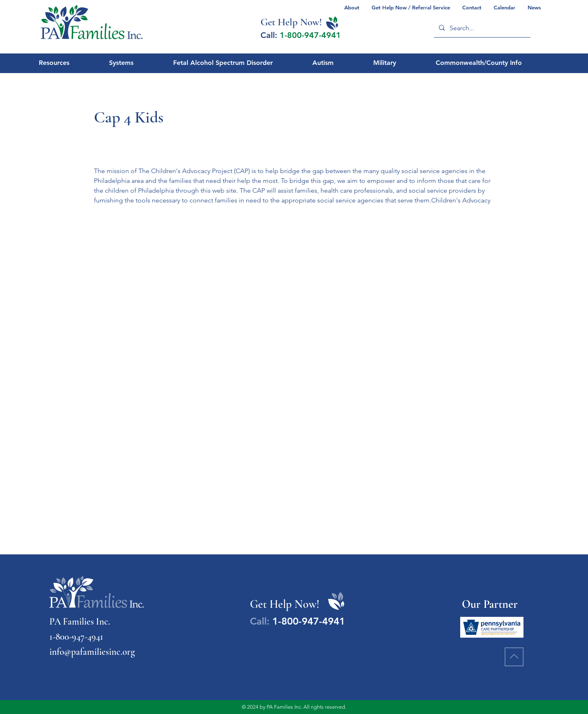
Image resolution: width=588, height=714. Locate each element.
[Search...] (481, 28)
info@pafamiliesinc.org (92, 652)
